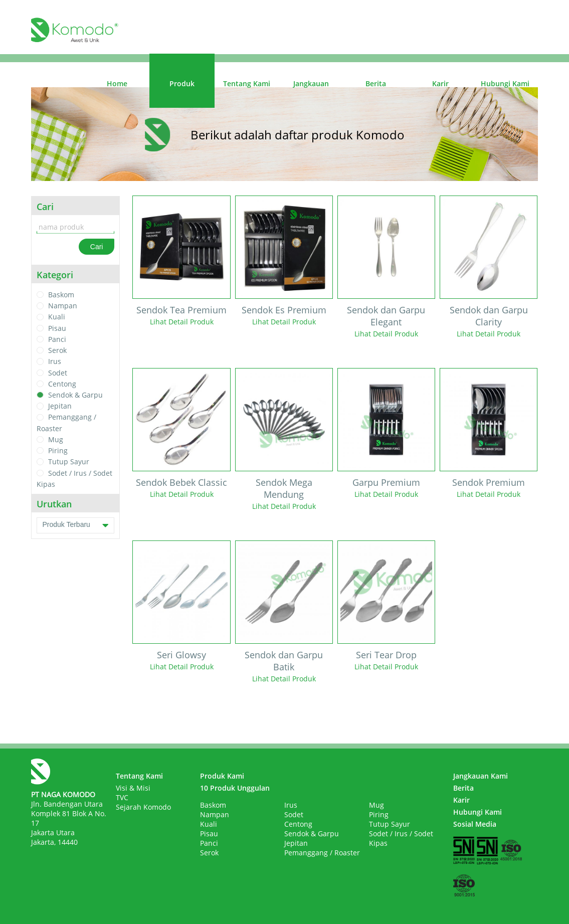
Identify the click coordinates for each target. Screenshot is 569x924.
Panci (57, 339)
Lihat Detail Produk (182, 322)
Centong (62, 384)
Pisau (57, 328)
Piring (58, 450)
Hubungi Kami (505, 83)
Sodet (58, 373)
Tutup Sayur (69, 462)
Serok (57, 350)
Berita (376, 83)
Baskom (61, 295)
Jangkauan (311, 83)
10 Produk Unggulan (235, 788)
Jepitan (60, 406)
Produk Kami (222, 776)
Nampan (63, 306)
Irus (55, 362)
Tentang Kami (247, 83)
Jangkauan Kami (481, 776)
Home (117, 83)
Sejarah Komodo (143, 807)
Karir (440, 83)
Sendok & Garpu (75, 395)
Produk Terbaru (75, 525)
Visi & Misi (133, 788)
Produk (182, 83)
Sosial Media (475, 824)
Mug (56, 439)
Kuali (57, 317)
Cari (97, 247)
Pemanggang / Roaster (322, 853)
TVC (122, 797)
